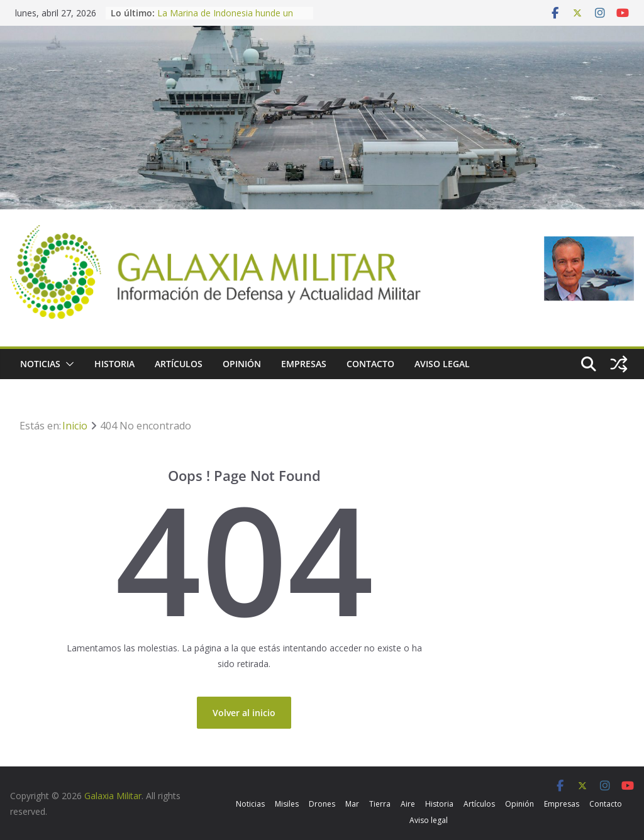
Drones (322, 804)
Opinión (242, 364)
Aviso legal (442, 364)
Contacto (370, 364)
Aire (408, 804)
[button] (67, 364)
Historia (114, 364)
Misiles (287, 804)
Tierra (380, 804)
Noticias (40, 364)
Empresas (304, 364)
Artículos (179, 364)
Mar (352, 804)
